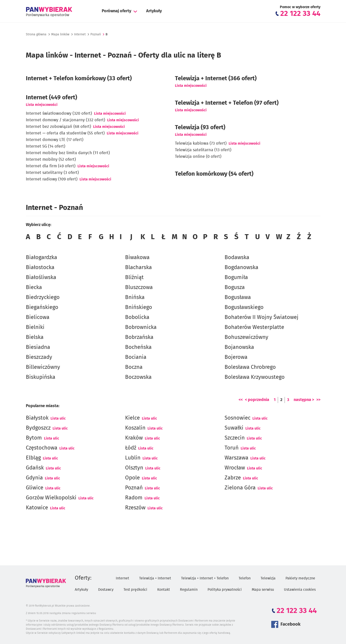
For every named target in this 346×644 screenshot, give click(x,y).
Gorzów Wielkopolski (51, 498)
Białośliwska (41, 277)
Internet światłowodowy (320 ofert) (59, 114)
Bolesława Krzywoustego (255, 377)
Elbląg (33, 458)
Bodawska (237, 258)
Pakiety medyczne (300, 578)
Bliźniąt (134, 277)
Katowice (37, 508)
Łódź (131, 448)
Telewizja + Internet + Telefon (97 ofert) (227, 103)
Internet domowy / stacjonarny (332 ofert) (65, 120)
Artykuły (154, 11)
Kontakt (164, 590)
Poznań (134, 488)
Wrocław (235, 468)
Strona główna (36, 34)
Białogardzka (41, 258)
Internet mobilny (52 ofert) (51, 160)
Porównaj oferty (116, 11)
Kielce (132, 418)
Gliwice (35, 488)
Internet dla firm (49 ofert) (51, 166)
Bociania (136, 357)
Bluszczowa (139, 287)
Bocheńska (138, 347)
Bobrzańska (139, 337)
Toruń (232, 448)
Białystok (37, 418)
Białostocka (40, 267)
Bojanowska (239, 347)
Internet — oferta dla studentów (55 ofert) (65, 133)
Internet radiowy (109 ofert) (52, 179)
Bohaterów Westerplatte (254, 327)
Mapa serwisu (263, 590)
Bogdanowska (241, 267)
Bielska (35, 337)
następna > (304, 400)
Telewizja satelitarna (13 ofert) (203, 150)
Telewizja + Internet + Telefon (205, 578)
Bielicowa (38, 317)
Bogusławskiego (244, 307)
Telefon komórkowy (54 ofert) (214, 174)
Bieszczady (39, 357)
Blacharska (138, 267)
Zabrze (233, 478)
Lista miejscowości (42, 105)
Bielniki (35, 327)
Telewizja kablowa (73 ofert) (201, 143)
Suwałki (234, 428)
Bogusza (235, 287)
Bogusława (238, 297)
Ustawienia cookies (300, 590)
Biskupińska (41, 377)
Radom (134, 498)
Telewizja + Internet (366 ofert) (216, 78)
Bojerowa (236, 357)
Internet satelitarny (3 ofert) (52, 173)
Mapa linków (60, 34)
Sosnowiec (237, 418)
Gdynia (34, 478)
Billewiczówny (43, 367)
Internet (80, 34)
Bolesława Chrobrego (250, 367)
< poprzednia (257, 400)
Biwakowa (137, 258)
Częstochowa (42, 448)
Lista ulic (58, 418)
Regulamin (189, 590)
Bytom (34, 438)
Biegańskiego (42, 307)
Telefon (245, 578)
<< (241, 400)
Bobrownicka (141, 327)
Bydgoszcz (38, 428)
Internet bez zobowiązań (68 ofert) (58, 127)
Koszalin (135, 428)
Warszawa (236, 458)
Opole (132, 478)
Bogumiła (236, 277)
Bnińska (135, 297)
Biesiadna (38, 347)
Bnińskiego (139, 307)
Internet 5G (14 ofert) (46, 146)
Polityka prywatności (225, 590)
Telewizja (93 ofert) (200, 127)
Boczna (134, 367)
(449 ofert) (51, 97)
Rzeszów (135, 508)
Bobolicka (137, 317)
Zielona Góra (240, 488)
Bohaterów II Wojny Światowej (261, 317)
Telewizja (268, 578)
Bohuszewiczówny (246, 337)
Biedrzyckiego (43, 297)
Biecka (34, 287)
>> (318, 400)
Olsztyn (134, 468)
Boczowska (138, 377)
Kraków (134, 438)
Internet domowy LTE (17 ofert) (55, 140)
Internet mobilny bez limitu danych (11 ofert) (68, 153)
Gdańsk (35, 468)
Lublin (133, 458)
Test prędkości (135, 590)
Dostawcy (106, 590)
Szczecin (235, 438)
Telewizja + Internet (155, 578)
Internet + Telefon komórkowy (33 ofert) (79, 78)
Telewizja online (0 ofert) (198, 157)
